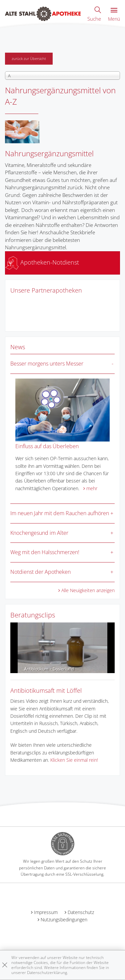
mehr (92, 488)
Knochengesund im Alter (39, 533)
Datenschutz (81, 912)
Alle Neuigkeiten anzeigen (88, 590)
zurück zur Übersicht (29, 58)
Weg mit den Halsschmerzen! (45, 552)
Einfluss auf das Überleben (47, 446)
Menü (114, 15)
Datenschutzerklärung (47, 973)
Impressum (46, 912)
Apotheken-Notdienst (42, 262)
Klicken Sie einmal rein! (74, 760)
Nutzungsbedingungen (64, 920)
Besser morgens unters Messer (47, 364)
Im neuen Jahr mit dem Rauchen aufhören (60, 513)
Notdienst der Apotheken (40, 572)
